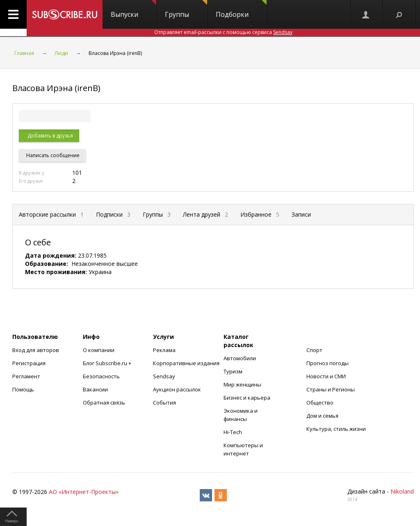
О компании (99, 350)
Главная (24, 53)
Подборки (241, 9)
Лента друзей (205, 214)
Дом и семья (322, 416)
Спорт (314, 350)
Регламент (26, 376)
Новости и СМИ (326, 376)
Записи (301, 214)
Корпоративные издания (186, 363)
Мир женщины (242, 384)
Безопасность (101, 376)
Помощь (23, 389)
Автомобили (240, 358)
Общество (320, 403)
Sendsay (164, 376)
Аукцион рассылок (177, 389)
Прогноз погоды (328, 363)
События (164, 403)
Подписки (113, 214)
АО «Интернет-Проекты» (84, 492)
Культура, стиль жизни (336, 429)
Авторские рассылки (51, 214)
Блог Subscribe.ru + (108, 363)
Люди (61, 53)
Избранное (260, 214)
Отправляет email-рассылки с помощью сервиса (223, 32)
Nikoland (402, 491)
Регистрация (29, 363)
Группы (186, 9)
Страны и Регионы (331, 389)
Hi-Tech (233, 432)
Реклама (164, 350)
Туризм (233, 371)
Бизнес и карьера (247, 398)
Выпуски (134, 9)
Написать (52, 155)
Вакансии (95, 389)
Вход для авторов (36, 350)
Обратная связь (104, 403)
